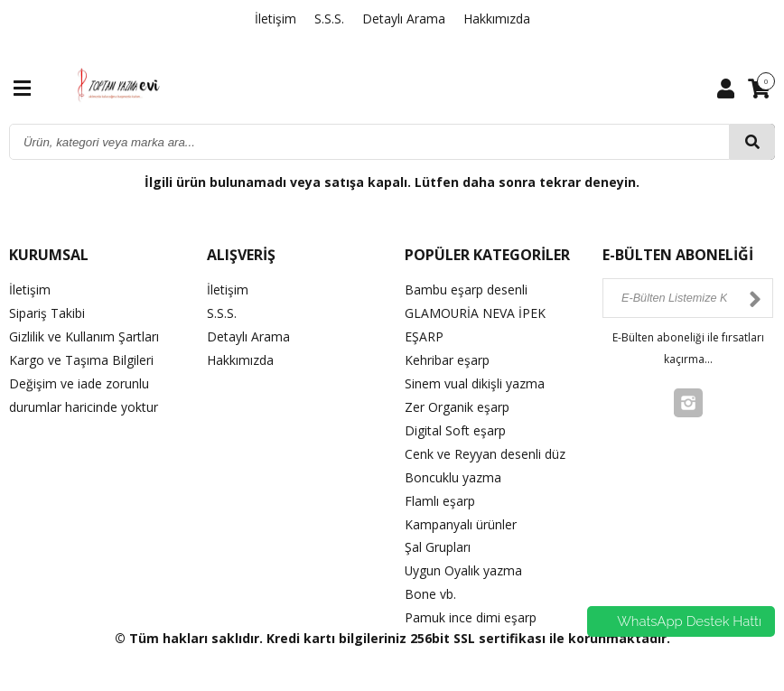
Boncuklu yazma (453, 472)
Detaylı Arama (404, 19)
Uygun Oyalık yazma (464, 562)
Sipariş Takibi (47, 312)
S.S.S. (329, 19)
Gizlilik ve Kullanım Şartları (84, 335)
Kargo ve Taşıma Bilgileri (81, 358)
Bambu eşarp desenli (466, 289)
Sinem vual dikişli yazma (475, 381)
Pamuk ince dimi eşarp (471, 608)
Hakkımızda (497, 19)
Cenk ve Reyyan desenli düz (485, 448)
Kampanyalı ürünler (461, 517)
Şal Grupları (438, 540)
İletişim (275, 19)
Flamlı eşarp (440, 495)
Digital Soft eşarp (455, 426)
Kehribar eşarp (447, 358)
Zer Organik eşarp (457, 403)
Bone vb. (430, 585)
